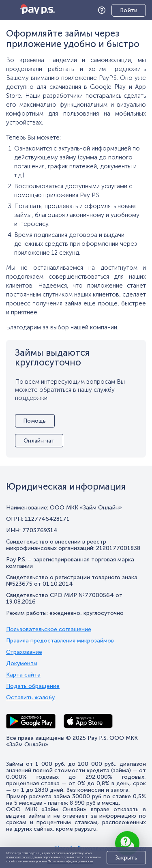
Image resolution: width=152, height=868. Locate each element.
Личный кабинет (123, 11)
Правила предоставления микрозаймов (60, 641)
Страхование (24, 652)
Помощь (104, 10)
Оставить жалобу (30, 698)
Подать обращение (33, 686)
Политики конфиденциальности (70, 861)
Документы (22, 664)
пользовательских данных (24, 857)
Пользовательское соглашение (49, 630)
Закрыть (126, 858)
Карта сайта (23, 675)
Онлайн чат (39, 441)
